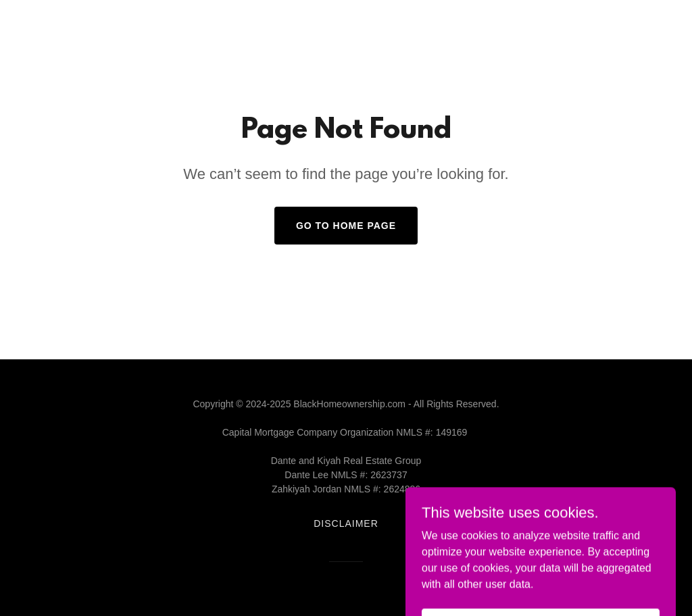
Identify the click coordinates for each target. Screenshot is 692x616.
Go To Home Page (346, 226)
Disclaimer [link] (346, 523)
